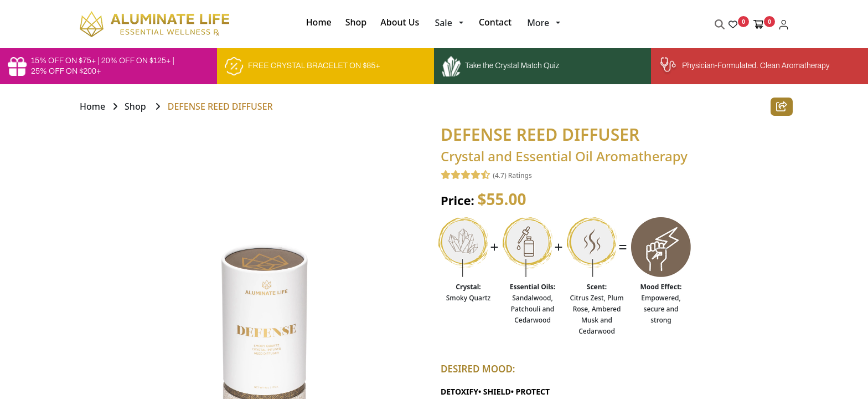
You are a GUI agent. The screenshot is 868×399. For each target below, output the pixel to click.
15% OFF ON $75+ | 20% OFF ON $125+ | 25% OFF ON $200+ (91, 66)
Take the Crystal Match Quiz (500, 66)
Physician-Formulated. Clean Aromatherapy (744, 66)
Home (92, 106)
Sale (443, 23)
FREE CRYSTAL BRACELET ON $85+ (303, 66)
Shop (135, 106)
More (538, 23)
